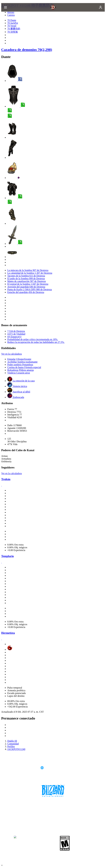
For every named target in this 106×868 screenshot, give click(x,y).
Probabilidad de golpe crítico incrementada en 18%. (33, 339)
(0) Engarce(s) (14, 337)
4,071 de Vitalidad (16, 334)
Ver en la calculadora (12, 354)
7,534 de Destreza (16, 331)
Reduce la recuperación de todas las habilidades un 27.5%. (36, 342)
